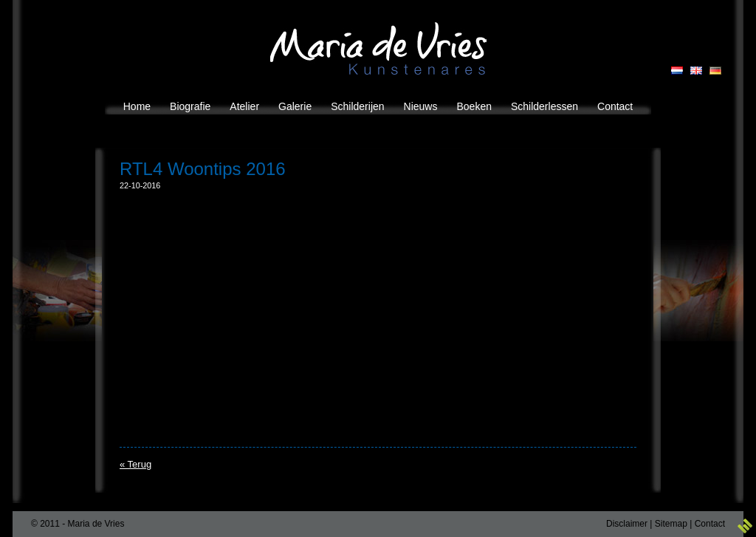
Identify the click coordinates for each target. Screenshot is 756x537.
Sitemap (671, 524)
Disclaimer (627, 524)
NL (677, 71)
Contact (710, 524)
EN (696, 71)
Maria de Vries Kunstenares (378, 48)
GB (715, 71)
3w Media (745, 526)
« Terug (135, 464)
